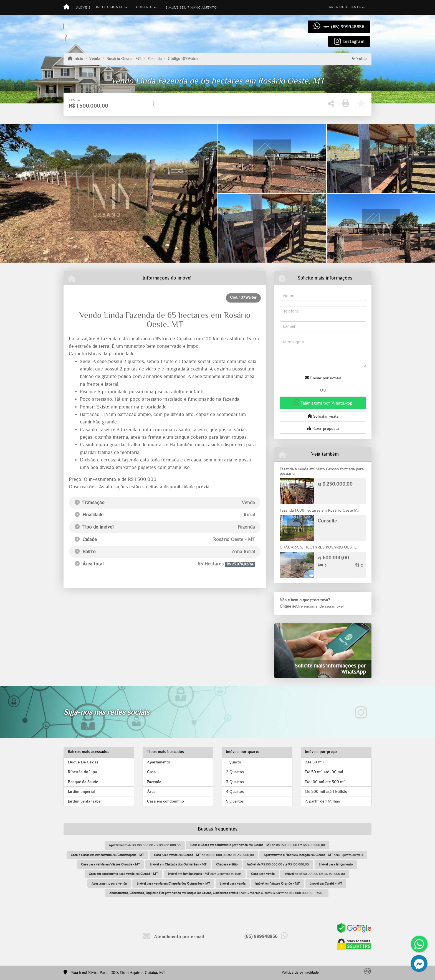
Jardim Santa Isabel (85, 801)
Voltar (360, 59)
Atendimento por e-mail (173, 937)
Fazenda (155, 59)
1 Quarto (234, 762)
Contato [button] (144, 7)
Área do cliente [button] (345, 7)
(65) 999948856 (348, 27)
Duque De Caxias (83, 762)
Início (75, 59)
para (336, 864)
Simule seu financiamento (191, 7)
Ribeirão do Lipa (82, 772)
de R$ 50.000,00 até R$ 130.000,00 (315, 874)
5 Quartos (235, 801)
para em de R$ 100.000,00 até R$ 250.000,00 (204, 855)
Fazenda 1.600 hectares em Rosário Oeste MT (320, 510)
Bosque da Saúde (83, 782)
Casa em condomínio (165, 801)
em (107, 855)
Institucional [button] (110, 7)
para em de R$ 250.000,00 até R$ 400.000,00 (258, 845)
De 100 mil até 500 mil (325, 782)
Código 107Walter (183, 59)
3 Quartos (235, 782)
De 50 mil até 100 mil (324, 772)
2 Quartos (235, 772)
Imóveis (83, 7)
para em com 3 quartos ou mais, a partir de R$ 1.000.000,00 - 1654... (217, 893)
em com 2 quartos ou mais (205, 874)
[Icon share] (349, 41)
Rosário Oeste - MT (124, 59)
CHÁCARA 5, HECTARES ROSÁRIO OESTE (318, 547)
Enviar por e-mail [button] (323, 378)
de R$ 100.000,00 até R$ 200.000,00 (145, 845)
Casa (151, 772)
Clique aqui (290, 606)
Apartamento (159, 762)
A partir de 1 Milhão (323, 801)
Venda (95, 59)
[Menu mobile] (66, 7)
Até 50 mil (314, 762)
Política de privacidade (300, 973)
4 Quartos (235, 792)
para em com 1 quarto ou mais (313, 855)
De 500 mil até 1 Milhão (326, 792)
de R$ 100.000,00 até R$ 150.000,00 (278, 864)
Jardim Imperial (81, 792)
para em (110, 864)
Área (151, 792)
